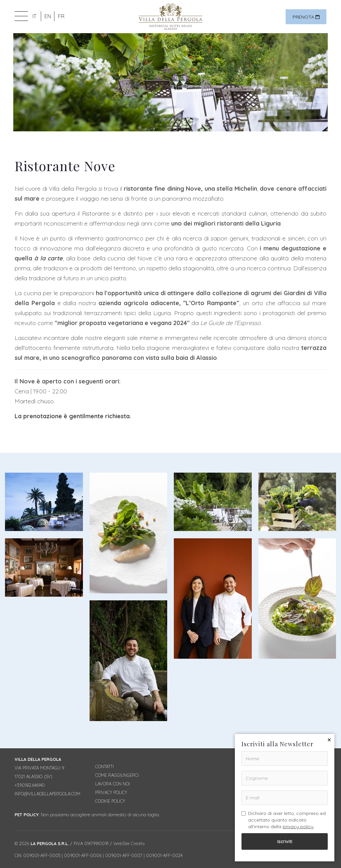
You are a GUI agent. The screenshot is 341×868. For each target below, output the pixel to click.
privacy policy (298, 827)
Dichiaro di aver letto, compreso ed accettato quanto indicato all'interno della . (284, 820)
